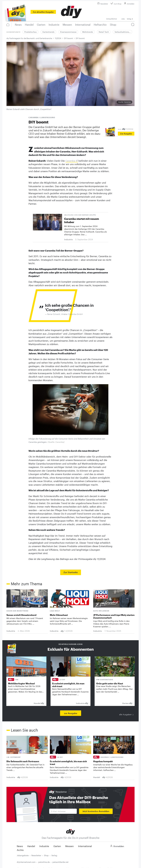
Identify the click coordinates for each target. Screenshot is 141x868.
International (85, 846)
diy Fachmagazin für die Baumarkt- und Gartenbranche (29, 38)
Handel (31, 846)
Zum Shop (116, 4)
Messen (69, 846)
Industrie (44, 846)
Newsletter (102, 4)
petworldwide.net (60, 862)
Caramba (70, 161)
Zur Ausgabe (126, 134)
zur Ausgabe (71, 713)
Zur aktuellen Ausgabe (43, 12)
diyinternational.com (26, 862)
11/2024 (58, 38)
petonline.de (44, 862)
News (20, 846)
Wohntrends (88, 32)
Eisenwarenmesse (68, 32)
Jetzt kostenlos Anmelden (96, 811)
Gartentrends (48, 32)
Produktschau (30, 32)
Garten (57, 846)
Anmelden (129, 4)
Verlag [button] (129, 19)
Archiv (20, 850)
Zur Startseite (71, 572)
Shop (46, 855)
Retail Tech (104, 32)
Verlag (54, 855)
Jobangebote (23, 855)
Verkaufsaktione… (122, 32)
